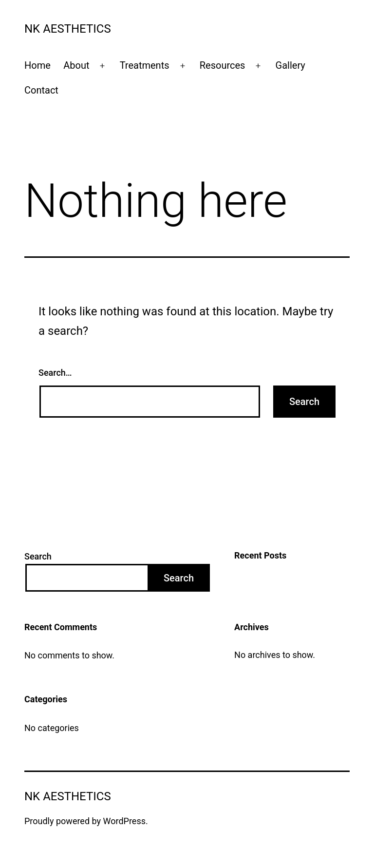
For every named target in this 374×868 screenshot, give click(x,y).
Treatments (145, 65)
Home (37, 65)
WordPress (124, 821)
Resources (223, 65)
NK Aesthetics (68, 29)
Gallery (290, 65)
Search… (55, 373)
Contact (41, 90)
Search (38, 556)
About (76, 65)
